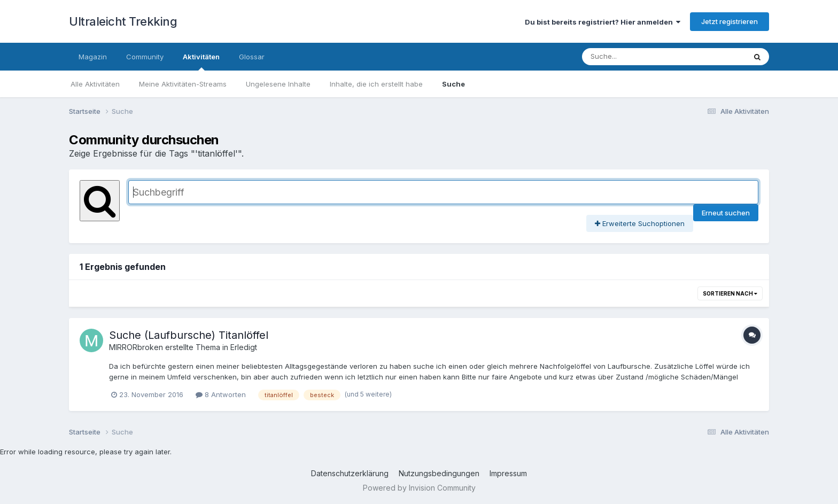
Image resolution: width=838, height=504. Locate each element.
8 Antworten (221, 394)
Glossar (252, 57)
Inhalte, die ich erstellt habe (376, 84)
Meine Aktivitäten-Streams (183, 84)
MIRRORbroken (136, 347)
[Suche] (653, 57)
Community (145, 57)
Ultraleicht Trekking (123, 21)
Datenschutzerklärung (350, 473)
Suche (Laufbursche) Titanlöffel (189, 335)
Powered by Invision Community (419, 488)
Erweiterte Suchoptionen (640, 223)
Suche (453, 84)
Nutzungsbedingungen (439, 473)
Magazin (93, 57)
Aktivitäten (201, 61)
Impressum (508, 473)
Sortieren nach (730, 293)
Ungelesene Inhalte (278, 84)
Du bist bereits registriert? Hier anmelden (603, 22)
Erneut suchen (726, 213)
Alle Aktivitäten (95, 84)
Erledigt (244, 347)
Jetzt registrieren (730, 21)
